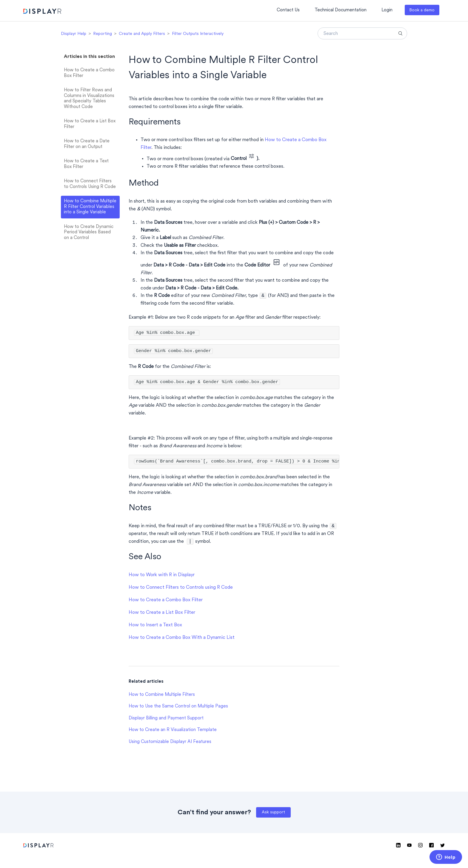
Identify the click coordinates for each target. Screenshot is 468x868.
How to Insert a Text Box (155, 627)
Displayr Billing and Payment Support (166, 720)
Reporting (103, 34)
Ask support (273, 814)
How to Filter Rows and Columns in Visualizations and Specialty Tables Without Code (89, 99)
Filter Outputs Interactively (198, 34)
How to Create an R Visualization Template (173, 732)
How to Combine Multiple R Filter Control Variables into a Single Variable (90, 207)
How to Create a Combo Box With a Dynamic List (182, 639)
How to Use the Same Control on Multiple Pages (178, 708)
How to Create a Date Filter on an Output (87, 144)
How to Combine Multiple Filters (162, 697)
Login (387, 10)
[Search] (362, 33)
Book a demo (422, 10)
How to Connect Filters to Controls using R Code (181, 589)
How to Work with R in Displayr (162, 577)
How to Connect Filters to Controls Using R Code (90, 184)
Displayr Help (74, 34)
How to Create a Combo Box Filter (89, 73)
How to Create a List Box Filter (90, 124)
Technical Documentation (341, 10)
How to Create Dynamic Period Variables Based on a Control (89, 232)
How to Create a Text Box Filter (86, 164)
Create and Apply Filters (142, 34)
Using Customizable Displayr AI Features (170, 744)
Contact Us (288, 10)
